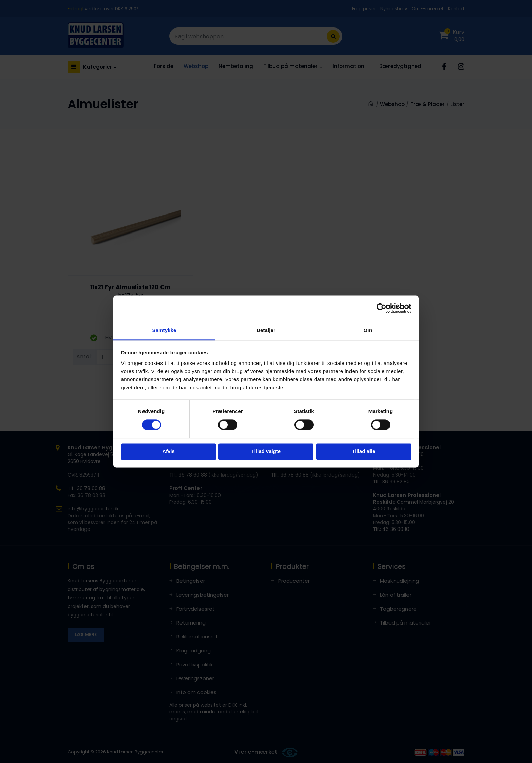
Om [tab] (368, 330)
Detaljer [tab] (266, 330)
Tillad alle (363, 451)
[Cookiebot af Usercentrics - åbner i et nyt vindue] (382, 308)
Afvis (168, 451)
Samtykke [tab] (164, 330)
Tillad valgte (266, 451)
